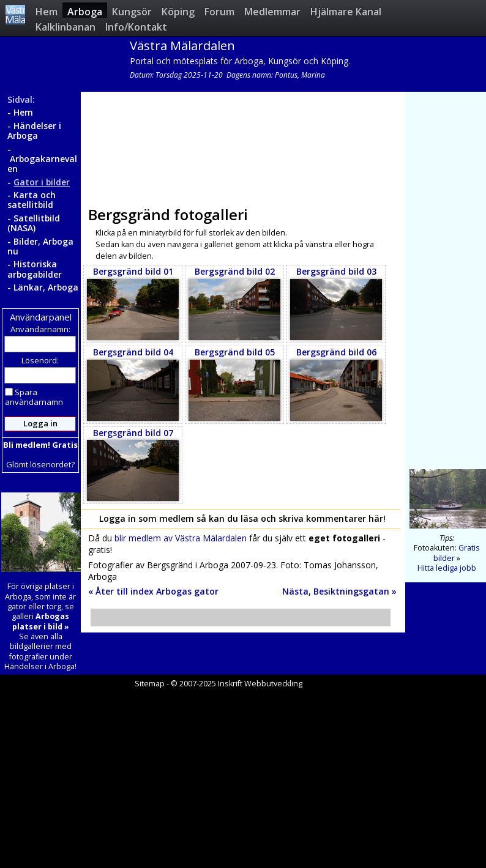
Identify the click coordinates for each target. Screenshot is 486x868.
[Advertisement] (240, 145)
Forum (219, 11)
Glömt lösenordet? (40, 464)
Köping (178, 11)
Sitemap (150, 684)
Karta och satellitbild (32, 200)
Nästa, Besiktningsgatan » (339, 591)
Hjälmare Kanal (346, 11)
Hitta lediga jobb (447, 568)
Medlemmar (272, 11)
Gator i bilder (42, 182)
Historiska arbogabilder (35, 269)
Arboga (85, 11)
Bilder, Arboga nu (40, 246)
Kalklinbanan (65, 27)
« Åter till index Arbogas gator (153, 591)
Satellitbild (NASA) (34, 223)
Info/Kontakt (136, 27)
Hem (47, 11)
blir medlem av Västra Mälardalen (181, 538)
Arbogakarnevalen (42, 164)
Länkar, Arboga (46, 287)
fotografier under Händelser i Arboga (39, 662)
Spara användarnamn (34, 397)
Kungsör (132, 11)
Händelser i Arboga (34, 131)
